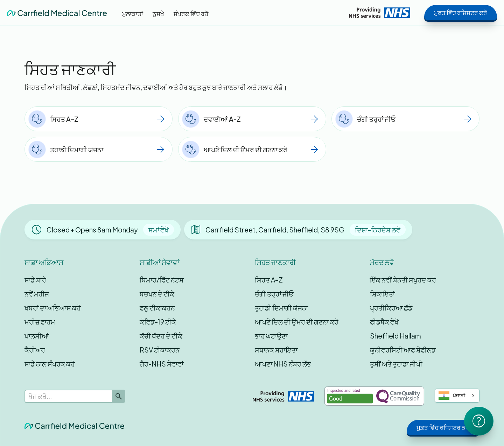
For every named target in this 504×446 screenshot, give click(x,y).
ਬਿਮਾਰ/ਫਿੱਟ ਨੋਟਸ (162, 280)
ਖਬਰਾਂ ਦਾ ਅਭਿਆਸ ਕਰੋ (53, 308)
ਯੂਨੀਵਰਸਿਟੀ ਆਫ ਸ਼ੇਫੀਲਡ (403, 350)
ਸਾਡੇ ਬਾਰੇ (35, 280)
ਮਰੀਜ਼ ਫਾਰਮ (40, 322)
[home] (57, 13)
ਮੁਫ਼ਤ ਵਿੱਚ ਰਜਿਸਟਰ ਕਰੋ (461, 13)
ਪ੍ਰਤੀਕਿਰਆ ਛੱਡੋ (391, 308)
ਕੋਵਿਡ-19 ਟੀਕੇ (158, 322)
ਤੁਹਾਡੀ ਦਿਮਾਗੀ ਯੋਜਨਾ (281, 308)
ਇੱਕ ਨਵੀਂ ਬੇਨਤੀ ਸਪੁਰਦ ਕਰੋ (403, 280)
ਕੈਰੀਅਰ (35, 350)
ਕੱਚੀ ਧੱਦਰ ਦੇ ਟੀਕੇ (161, 336)
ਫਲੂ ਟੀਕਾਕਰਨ (157, 308)
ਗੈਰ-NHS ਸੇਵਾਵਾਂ (162, 364)
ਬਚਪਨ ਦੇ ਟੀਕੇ (157, 294)
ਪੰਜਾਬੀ (452, 396)
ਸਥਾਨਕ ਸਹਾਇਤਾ (276, 350)
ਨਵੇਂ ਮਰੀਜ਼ (37, 294)
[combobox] (457, 396)
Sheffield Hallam (395, 336)
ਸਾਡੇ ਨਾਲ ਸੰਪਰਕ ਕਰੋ (50, 364)
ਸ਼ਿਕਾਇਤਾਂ (382, 294)
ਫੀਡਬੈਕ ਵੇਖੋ (384, 322)
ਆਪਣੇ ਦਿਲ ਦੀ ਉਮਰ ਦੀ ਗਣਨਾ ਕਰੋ (297, 322)
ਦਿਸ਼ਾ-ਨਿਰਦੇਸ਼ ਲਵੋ (378, 230)
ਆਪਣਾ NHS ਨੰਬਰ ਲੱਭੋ (283, 364)
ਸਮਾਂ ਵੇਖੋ (159, 230)
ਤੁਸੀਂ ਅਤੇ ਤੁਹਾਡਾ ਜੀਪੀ (396, 364)
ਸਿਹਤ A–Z (269, 280)
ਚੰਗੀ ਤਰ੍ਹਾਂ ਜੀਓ (274, 294)
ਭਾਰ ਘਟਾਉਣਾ (271, 336)
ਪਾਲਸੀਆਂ (37, 336)
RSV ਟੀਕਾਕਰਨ (160, 350)
